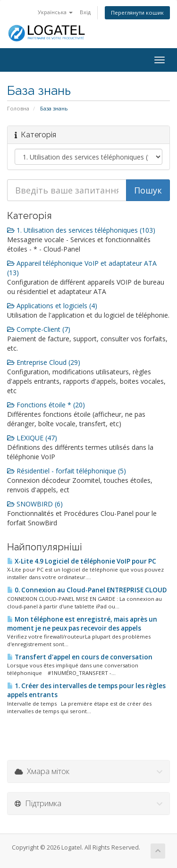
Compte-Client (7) (39, 329)
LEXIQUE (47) (32, 438)
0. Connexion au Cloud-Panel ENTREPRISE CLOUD (87, 590)
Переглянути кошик (137, 13)
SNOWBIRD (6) (35, 504)
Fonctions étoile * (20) (46, 405)
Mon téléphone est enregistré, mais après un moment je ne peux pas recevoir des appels (82, 624)
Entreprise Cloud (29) (44, 362)
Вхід (85, 12)
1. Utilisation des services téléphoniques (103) (81, 230)
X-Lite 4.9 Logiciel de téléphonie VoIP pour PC (82, 561)
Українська (55, 12)
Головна (18, 108)
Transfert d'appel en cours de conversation (80, 657)
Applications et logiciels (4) (52, 306)
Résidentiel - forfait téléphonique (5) (67, 471)
